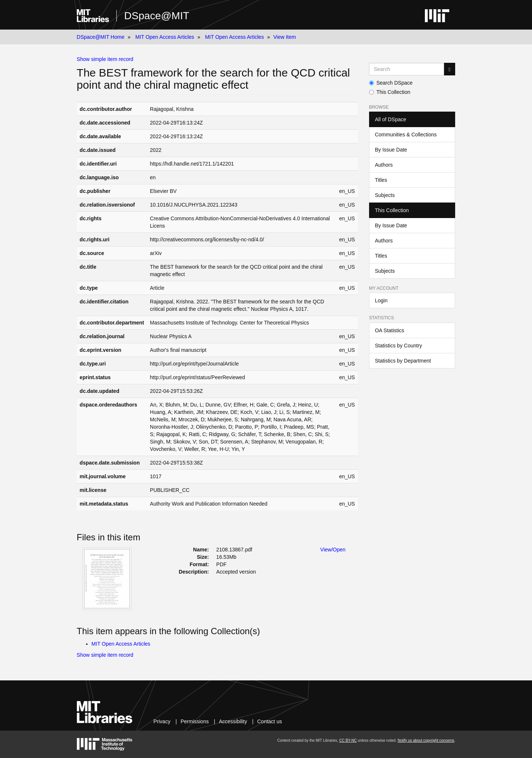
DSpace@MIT (157, 16)
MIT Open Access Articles (165, 37)
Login (381, 300)
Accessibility (233, 721)
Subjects (385, 195)
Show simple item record (105, 59)
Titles (381, 180)
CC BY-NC (348, 740)
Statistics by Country (399, 346)
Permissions (195, 721)
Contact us (270, 721)
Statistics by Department (403, 361)
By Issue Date (391, 150)
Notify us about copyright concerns (426, 740)
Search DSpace (391, 83)
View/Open (333, 550)
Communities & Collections (406, 135)
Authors (384, 165)
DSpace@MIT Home (101, 37)
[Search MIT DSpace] (407, 69)
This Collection (390, 92)
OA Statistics (390, 330)
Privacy (162, 721)
